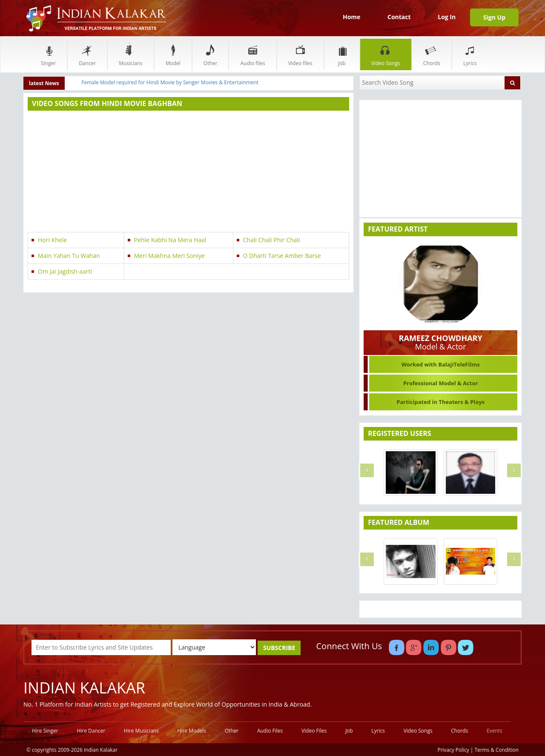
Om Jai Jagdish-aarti (65, 271)
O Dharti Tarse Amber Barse (282, 256)
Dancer (87, 54)
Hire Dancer (91, 731)
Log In (447, 17)
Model (173, 54)
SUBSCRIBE (279, 648)
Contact (399, 17)
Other (211, 54)
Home (351, 17)
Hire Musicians (141, 731)
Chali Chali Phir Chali (272, 240)
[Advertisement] (188, 172)
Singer (48, 54)
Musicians (131, 54)
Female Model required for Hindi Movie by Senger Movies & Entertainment (170, 82)
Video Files (314, 731)
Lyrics (470, 54)
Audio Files (270, 731)
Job (342, 54)
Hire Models (192, 731)
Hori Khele (52, 240)
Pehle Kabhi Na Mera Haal (170, 240)
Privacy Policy (453, 750)
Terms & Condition (497, 750)
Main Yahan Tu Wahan (69, 256)
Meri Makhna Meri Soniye (169, 256)
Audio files (252, 54)
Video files (300, 54)
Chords (432, 54)
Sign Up (494, 17)
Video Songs (386, 54)
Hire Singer (45, 731)
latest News (44, 83)
